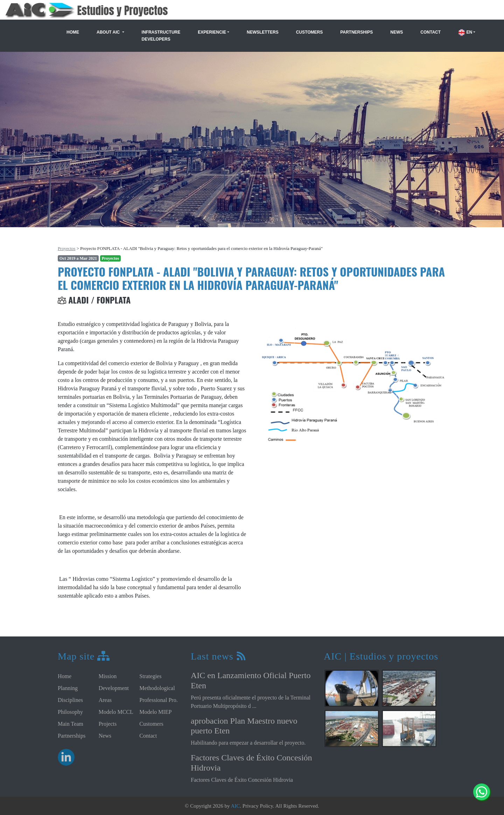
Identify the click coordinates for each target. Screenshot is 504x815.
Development (114, 688)
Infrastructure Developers (161, 36)
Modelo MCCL (116, 712)
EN (465, 32)
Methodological (157, 688)
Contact (430, 32)
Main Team (71, 724)
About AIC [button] (109, 32)
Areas (105, 700)
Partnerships (356, 32)
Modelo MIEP (155, 712)
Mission (108, 676)
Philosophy (70, 712)
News (397, 32)
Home (73, 32)
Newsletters (263, 32)
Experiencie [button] (212, 32)
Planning (68, 688)
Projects (108, 724)
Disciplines (70, 700)
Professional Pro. (158, 700)
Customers (309, 32)
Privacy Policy (258, 806)
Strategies (150, 676)
